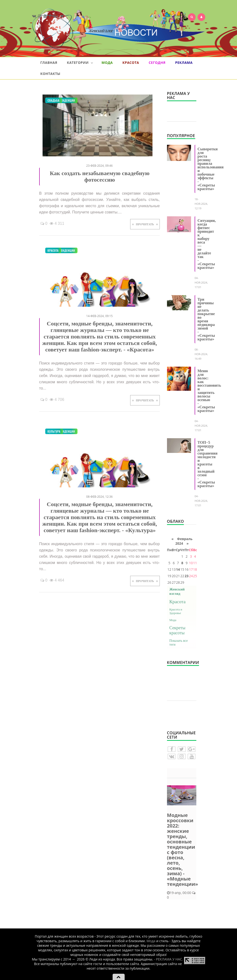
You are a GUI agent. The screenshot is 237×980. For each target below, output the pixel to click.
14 (178, 569)
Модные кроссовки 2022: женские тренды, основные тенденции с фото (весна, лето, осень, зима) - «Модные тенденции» (183, 850)
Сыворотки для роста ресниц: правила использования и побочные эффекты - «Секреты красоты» (211, 169)
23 (186, 576)
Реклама (184, 63)
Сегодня (157, 63)
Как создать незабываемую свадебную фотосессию (100, 176)
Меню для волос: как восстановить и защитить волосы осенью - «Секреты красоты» (209, 391)
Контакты (50, 74)
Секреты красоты (177, 630)
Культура (54, 431)
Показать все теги (179, 643)
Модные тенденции (61, 250)
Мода (107, 63)
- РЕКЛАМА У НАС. (169, 959)
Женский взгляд (177, 591)
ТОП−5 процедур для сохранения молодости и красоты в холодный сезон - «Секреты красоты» (208, 464)
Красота (131, 63)
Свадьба (54, 100)
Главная (49, 63)
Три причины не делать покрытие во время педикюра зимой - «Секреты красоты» (206, 319)
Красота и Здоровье (176, 611)
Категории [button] (80, 63)
